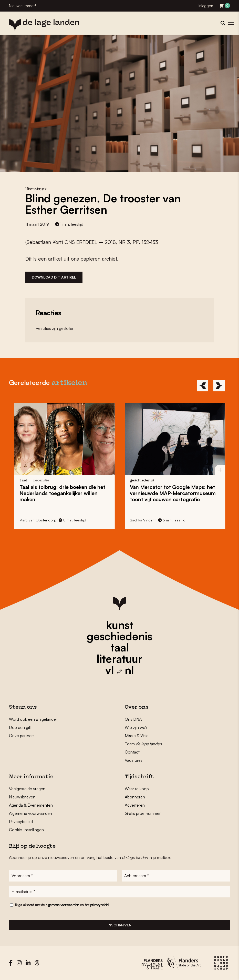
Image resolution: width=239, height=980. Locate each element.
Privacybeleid (21, 821)
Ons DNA (133, 719)
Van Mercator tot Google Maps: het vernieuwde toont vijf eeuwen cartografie (174, 493)
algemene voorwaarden (62, 905)
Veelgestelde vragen (27, 789)
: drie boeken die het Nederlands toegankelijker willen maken (64, 493)
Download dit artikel (54, 277)
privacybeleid (99, 905)
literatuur (119, 659)
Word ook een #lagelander (33, 719)
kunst (120, 625)
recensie (43, 481)
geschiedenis (119, 636)
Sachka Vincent (144, 520)
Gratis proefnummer (143, 813)
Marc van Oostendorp (39, 520)
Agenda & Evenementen (31, 805)
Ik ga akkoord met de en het (62, 905)
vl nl (120, 670)
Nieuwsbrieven (22, 797)
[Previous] (202, 386)
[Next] (219, 386)
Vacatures (134, 760)
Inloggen (206, 6)
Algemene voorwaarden (30, 813)
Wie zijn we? (136, 727)
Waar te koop (137, 789)
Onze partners (22, 736)
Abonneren (135, 797)
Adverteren (135, 805)
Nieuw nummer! (22, 6)
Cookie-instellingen (26, 830)
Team (143, 744)
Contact (132, 752)
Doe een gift (20, 727)
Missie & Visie (137, 736)
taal (120, 647)
